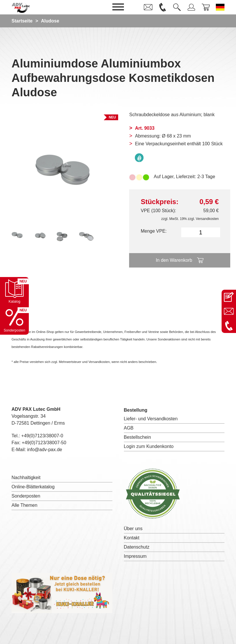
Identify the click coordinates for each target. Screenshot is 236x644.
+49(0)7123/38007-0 (42, 436)
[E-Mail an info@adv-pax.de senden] (229, 311)
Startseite (22, 21)
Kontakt (132, 538)
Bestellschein (137, 437)
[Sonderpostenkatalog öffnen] (14, 320)
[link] (148, 7)
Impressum (135, 556)
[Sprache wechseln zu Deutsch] (220, 7)
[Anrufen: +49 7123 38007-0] (229, 326)
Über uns (133, 529)
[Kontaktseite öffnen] (229, 297)
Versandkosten (207, 219)
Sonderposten (26, 496)
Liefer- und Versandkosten (151, 419)
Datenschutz (137, 547)
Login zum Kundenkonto (149, 446)
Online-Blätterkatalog (33, 487)
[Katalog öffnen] (14, 291)
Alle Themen (24, 505)
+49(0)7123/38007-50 (44, 443)
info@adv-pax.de (45, 450)
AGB (129, 428)
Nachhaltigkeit (26, 478)
